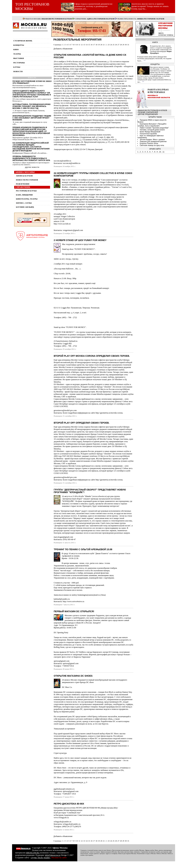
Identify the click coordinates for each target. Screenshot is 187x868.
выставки (19, 58)
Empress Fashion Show (149, 143)
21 (104, 45)
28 (121, 45)
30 (126, 45)
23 (109, 45)
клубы (17, 67)
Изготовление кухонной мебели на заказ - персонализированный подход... (28, 86)
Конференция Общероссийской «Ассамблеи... (30, 153)
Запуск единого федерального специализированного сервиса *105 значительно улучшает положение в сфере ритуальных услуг (32, 94)
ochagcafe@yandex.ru (63, 822)
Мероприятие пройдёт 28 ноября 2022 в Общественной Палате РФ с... (28, 138)
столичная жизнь (23, 41)
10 (77, 45)
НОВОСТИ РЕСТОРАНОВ (27, 180)
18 (96, 45)
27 (118, 45)
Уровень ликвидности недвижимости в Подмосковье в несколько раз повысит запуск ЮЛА (31, 158)
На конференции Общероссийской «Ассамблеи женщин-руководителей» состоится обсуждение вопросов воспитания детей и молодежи (31, 147)
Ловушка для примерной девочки (153, 141)
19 (99, 45)
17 (94, 45)
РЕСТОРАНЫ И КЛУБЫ (26, 191)
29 (123, 45)
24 (111, 45)
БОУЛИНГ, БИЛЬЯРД (25, 207)
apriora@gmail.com (62, 661)
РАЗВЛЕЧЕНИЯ (23, 184)
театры (17, 54)
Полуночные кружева (148, 134)
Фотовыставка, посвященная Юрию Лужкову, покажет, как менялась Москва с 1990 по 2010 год (32, 106)
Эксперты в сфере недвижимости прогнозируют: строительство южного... (31, 164)
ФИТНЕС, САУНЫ (24, 203)
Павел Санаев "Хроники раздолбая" (154, 128)
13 (84, 45)
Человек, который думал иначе (152, 130)
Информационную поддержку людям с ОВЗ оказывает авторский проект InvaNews (32, 118)
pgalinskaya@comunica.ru (64, 789)
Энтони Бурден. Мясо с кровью (152, 139)
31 (128, 45)
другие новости (32, 167)
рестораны (19, 63)
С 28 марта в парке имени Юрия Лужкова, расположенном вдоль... (29, 111)
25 (114, 45)
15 (89, 45)
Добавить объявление (63, 49)
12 (82, 45)
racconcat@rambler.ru (63, 161)
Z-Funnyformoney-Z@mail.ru (66, 341)
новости (18, 71)
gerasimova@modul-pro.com (65, 410)
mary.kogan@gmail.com (63, 537)
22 (106, 45)
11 (79, 45)
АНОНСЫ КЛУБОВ (24, 176)
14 (87, 45)
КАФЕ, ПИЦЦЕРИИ (24, 195)
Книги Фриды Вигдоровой (150, 132)
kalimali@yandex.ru (62, 599)
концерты (19, 45)
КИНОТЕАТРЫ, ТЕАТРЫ (27, 199)
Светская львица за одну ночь (152, 145)
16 (92, 45)
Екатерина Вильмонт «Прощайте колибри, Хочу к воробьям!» (152, 125)
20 (101, 45)
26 (116, 45)
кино (16, 49)
